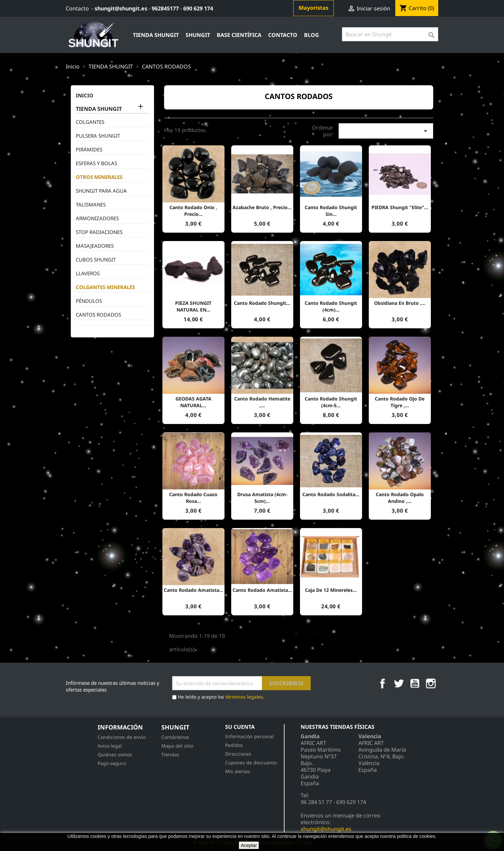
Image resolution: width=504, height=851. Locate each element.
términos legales (244, 697)
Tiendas (170, 754)
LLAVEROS (88, 273)
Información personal (249, 736)
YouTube (415, 683)
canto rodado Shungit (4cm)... (331, 306)
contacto (283, 35)
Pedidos (234, 745)
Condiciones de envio (122, 737)
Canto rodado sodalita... (331, 494)
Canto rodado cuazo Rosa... (193, 498)
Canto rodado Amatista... (193, 590)
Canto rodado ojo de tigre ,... (400, 402)
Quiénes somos (115, 754)
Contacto (77, 8)
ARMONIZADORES (97, 218)
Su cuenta (240, 727)
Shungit (198, 35)
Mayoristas (314, 8)
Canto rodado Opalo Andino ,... (400, 498)
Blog (312, 35)
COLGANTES (90, 122)
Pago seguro (112, 763)
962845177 (165, 8)
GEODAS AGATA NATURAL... (193, 402)
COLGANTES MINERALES (105, 287)
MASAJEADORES (95, 246)
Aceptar (249, 845)
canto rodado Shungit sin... (331, 211)
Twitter (399, 683)
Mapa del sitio (177, 746)
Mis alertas (238, 771)
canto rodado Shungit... (262, 303)
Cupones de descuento (251, 763)
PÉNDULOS (89, 301)
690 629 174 (198, 8)
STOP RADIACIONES (99, 232)
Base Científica (239, 35)
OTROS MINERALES (99, 177)
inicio (85, 95)
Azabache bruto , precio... (262, 207)
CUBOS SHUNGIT (96, 259)
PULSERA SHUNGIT (98, 136)
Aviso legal (110, 746)
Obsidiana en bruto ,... (400, 303)
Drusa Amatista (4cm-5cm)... (262, 498)
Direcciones (238, 754)
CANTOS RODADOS (98, 315)
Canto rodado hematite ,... (262, 402)
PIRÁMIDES (89, 149)
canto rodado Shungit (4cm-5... (331, 402)
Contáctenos (175, 737)
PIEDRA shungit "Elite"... (400, 207)
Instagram (431, 683)
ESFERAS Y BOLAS (96, 163)
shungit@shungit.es (121, 8)
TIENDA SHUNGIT (156, 35)
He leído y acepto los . (218, 697)
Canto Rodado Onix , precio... (193, 211)
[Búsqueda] (390, 34)
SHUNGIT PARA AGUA (101, 191)
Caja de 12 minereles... (331, 590)
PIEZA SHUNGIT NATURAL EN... (193, 306)
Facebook (383, 683)
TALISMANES (91, 204)
